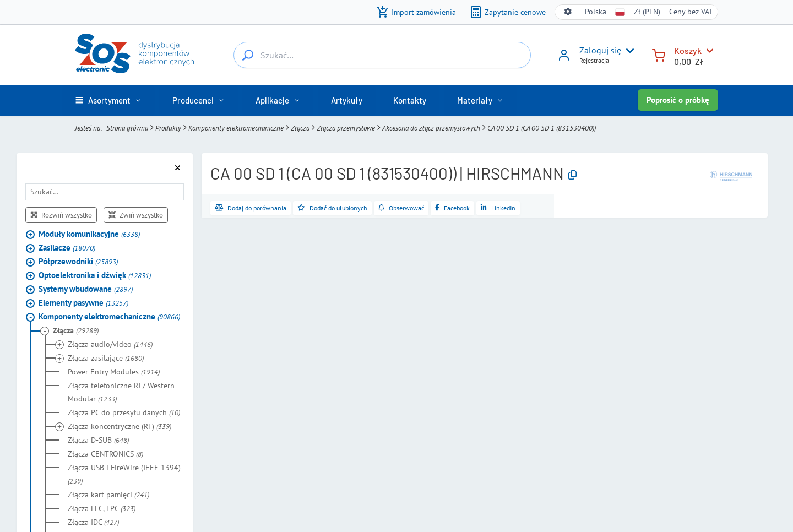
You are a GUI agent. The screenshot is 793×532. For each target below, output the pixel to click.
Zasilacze (67, 248)
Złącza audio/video (110, 344)
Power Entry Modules (114, 372)
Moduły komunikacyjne (89, 234)
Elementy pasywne (83, 303)
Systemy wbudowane (86, 289)
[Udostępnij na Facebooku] (452, 208)
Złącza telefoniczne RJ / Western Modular (121, 392)
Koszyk (688, 50)
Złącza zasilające (106, 358)
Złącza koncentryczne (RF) (120, 426)
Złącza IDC (93, 522)
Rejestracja (594, 60)
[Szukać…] (248, 55)
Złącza (300, 128)
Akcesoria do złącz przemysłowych (431, 128)
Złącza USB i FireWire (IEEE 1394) (124, 474)
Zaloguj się (600, 50)
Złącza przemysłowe (346, 128)
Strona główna (127, 128)
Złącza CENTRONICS (105, 454)
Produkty (168, 128)
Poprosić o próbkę (678, 100)
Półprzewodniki (78, 261)
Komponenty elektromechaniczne (236, 128)
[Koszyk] (659, 54)
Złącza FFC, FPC (102, 508)
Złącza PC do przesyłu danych (124, 412)
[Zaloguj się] (564, 59)
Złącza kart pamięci (108, 495)
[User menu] (628, 51)
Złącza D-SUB (98, 440)
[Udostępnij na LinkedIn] (498, 208)
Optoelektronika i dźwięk (95, 275)
